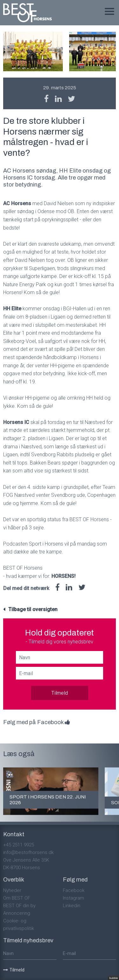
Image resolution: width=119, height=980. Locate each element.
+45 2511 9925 (19, 845)
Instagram (73, 898)
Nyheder (12, 890)
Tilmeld (60, 693)
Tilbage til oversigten (33, 609)
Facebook (74, 890)
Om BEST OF (17, 898)
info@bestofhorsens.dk (28, 852)
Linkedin (72, 906)
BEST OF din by (19, 906)
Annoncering (17, 913)
